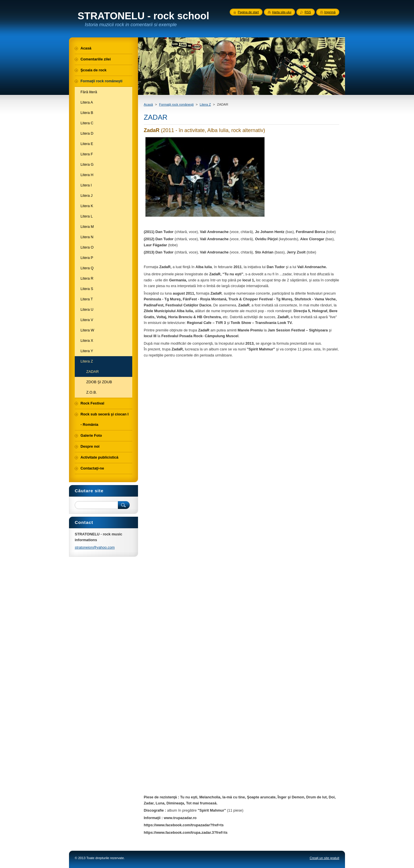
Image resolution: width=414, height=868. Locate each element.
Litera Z (205, 104)
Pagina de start (248, 12)
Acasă (148, 104)
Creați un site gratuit (324, 858)
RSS (308, 12)
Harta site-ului (282, 12)
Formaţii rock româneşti (176, 104)
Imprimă (330, 12)
